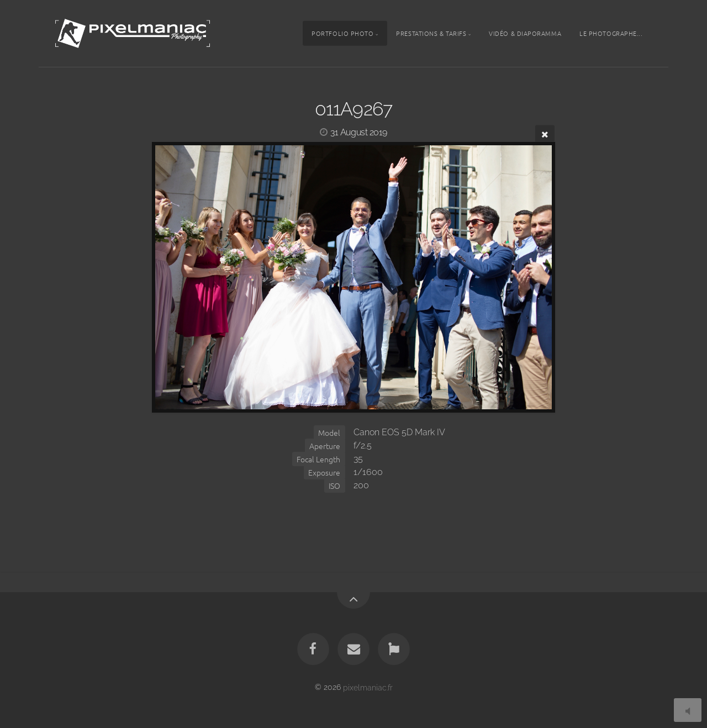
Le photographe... (611, 33)
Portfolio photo (342, 33)
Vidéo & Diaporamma (525, 33)
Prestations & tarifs (431, 33)
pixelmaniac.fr (368, 687)
